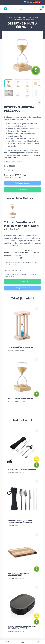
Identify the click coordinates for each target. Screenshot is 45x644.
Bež (13, 217)
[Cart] (37, 642)
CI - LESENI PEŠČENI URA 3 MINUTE (20, 348)
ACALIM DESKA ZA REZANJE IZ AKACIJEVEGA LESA (19, 574)
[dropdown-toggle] (41, 9)
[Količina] (37, 257)
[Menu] (22, 642)
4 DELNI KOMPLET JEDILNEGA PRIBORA (22, 469)
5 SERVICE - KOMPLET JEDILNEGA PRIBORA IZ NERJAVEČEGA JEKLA (20, 521)
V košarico (22, 189)
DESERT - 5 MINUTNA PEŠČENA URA (20, 399)
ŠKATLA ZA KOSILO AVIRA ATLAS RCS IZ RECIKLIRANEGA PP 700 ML (22, 627)
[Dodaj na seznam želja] (37, 309)
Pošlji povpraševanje (22, 183)
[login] (31, 9)
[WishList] (7, 642)
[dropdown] (2, 2)
